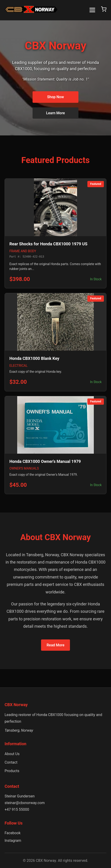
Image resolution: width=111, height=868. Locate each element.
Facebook (12, 833)
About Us (12, 754)
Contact (11, 762)
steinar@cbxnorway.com (25, 803)
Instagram (13, 841)
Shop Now (56, 97)
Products (12, 771)
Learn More (55, 113)
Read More (55, 645)
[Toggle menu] (92, 10)
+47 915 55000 (17, 809)
